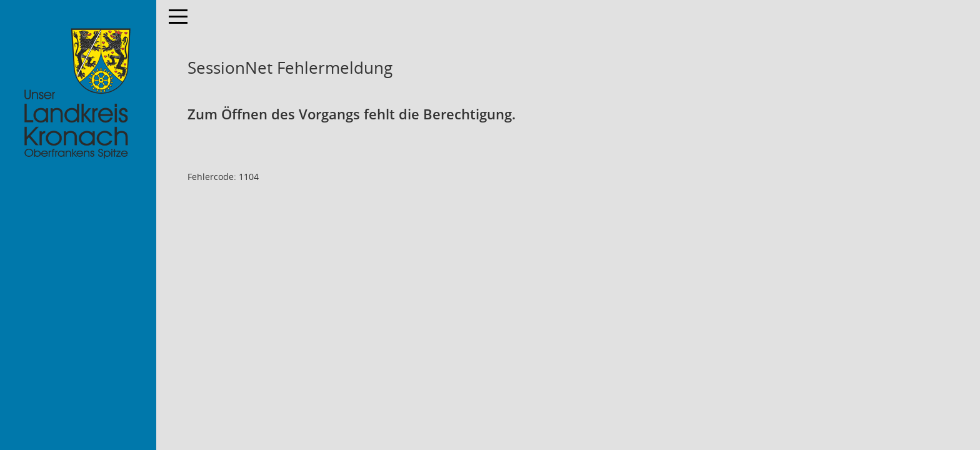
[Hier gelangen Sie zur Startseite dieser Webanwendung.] (78, 94)
